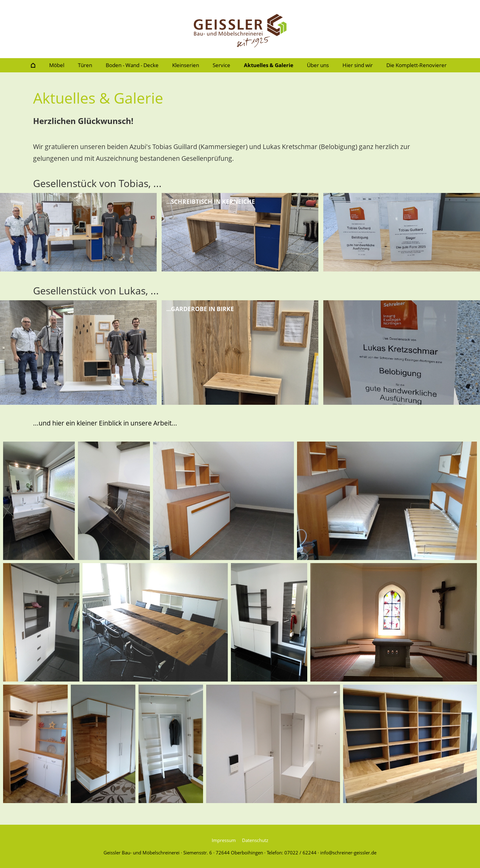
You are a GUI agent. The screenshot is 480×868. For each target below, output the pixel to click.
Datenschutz (255, 840)
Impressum (224, 840)
